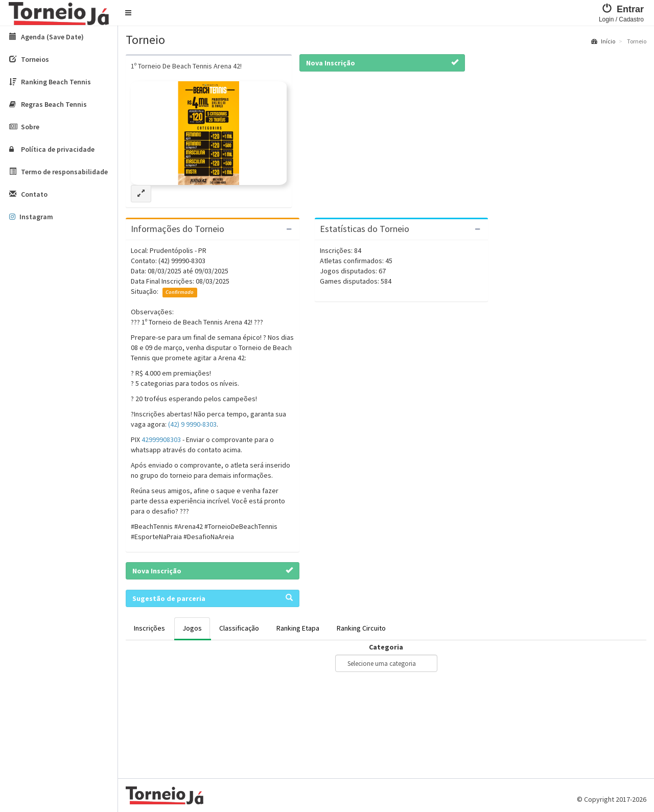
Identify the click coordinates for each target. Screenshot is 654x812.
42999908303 (161, 439)
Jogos (192, 628)
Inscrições (149, 628)
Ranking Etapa (298, 628)
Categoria (386, 647)
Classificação (239, 628)
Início (603, 41)
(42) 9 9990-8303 (192, 424)
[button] (128, 13)
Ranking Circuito (361, 628)
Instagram (31, 217)
